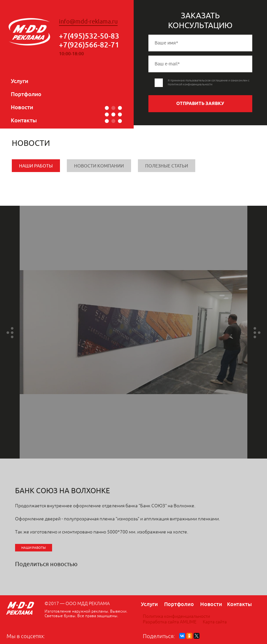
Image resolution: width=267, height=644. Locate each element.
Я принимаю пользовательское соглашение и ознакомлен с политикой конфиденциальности (209, 82)
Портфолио (26, 94)
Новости (22, 107)
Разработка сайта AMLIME (170, 622)
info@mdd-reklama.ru (88, 22)
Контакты (24, 120)
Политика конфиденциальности (176, 616)
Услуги (19, 81)
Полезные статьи (167, 166)
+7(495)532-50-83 (89, 36)
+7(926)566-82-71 (89, 45)
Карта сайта (215, 622)
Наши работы (36, 166)
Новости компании (99, 166)
